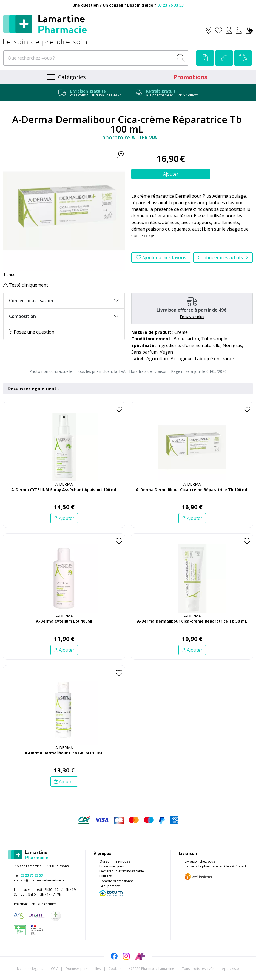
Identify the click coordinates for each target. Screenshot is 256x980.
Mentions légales (30, 969)
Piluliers (106, 876)
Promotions (190, 77)
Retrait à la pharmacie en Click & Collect (215, 866)
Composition (22, 316)
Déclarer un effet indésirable (122, 871)
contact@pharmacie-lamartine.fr (39, 880)
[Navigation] (66, 77)
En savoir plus (192, 317)
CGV (54, 969)
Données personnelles (83, 969)
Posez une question (32, 332)
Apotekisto (231, 969)
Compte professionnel (117, 881)
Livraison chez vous (200, 861)
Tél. (28, 875)
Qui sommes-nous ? (115, 861)
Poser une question (115, 866)
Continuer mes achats (223, 257)
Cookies (115, 969)
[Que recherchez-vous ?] (89, 58)
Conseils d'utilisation (31, 301)
